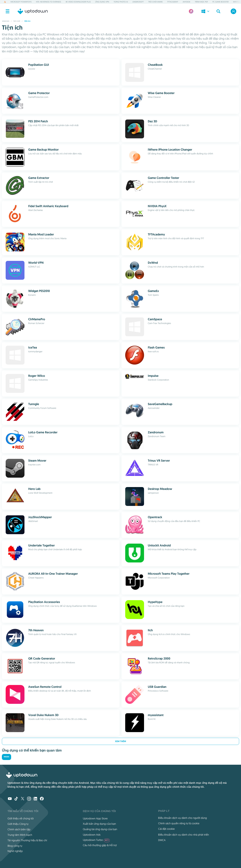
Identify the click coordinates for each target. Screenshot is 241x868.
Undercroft (138, 2)
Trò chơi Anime (155, 2)
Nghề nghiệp (15, 851)
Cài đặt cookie (166, 829)
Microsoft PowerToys (21, 2)
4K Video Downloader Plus (78, 2)
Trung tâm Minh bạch (20, 835)
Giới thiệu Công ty (18, 824)
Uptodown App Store (95, 818)
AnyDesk (186, 2)
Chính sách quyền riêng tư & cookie (179, 823)
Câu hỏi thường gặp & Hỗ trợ (100, 845)
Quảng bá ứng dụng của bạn (100, 829)
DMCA (162, 840)
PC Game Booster (220, 2)
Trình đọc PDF (201, 2)
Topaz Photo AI (121, 2)
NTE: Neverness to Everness (48, 2)
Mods (6, 757)
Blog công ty (15, 846)
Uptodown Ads (92, 835)
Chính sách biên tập (19, 829)
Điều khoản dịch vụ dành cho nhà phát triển (184, 835)
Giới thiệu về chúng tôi (21, 818)
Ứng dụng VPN (102, 2)
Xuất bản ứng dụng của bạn (99, 824)
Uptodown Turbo (96, 840)
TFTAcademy (173, 2)
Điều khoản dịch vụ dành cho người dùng (183, 818)
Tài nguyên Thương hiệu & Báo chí (27, 840)
